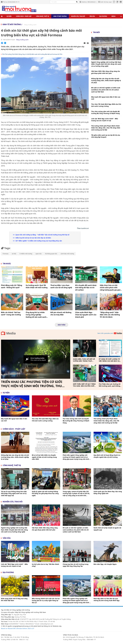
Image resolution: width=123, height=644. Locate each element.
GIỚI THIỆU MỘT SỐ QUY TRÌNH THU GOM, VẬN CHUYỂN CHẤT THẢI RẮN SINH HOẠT (84, 385)
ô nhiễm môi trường (26, 254)
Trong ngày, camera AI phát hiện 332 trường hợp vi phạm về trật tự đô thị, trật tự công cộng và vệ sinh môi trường (76, 494)
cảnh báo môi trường (67, 254)
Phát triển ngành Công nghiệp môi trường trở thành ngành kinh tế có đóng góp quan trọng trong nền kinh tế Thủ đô (77, 457)
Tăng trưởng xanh (30, 25)
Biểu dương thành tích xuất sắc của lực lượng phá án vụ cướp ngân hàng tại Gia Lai (46, 601)
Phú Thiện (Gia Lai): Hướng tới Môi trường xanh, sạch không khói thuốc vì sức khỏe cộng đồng (110, 385)
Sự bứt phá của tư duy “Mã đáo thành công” (45, 565)
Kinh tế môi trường (60, 16)
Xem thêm (61, 325)
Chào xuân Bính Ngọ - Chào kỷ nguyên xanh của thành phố (86, 315)
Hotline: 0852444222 (89, 2)
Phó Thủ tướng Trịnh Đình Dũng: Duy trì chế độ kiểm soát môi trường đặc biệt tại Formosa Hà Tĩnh (32, 54)
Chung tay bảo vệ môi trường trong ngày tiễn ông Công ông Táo (76, 565)
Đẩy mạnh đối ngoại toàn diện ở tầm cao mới (106, 98)
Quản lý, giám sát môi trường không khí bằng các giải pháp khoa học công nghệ (45, 493)
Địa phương (103, 16)
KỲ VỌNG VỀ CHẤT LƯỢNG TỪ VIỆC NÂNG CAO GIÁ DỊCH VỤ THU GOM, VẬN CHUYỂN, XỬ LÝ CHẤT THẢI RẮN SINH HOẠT (110, 360)
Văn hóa (92, 16)
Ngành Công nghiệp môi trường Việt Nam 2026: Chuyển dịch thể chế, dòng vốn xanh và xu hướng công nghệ (106, 64)
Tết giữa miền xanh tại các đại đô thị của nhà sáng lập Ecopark (106, 136)
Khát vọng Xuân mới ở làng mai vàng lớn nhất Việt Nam (14, 600)
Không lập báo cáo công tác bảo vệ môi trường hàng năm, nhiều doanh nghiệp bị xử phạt (106, 81)
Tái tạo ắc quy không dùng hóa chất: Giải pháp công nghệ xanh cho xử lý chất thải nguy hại (14, 493)
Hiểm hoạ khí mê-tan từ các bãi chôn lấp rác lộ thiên (33, 238)
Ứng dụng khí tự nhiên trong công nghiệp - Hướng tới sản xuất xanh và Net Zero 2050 (36, 315)
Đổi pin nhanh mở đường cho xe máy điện (61, 314)
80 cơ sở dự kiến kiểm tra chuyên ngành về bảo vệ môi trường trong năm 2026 (44, 457)
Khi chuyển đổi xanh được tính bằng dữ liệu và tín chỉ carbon (86, 288)
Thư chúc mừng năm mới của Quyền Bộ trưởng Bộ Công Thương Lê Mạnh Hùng (105, 112)
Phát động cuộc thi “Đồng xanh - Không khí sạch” (12, 286)
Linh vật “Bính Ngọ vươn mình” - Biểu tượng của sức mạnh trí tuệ (105, 120)
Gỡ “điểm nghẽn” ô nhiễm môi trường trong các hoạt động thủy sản (38, 241)
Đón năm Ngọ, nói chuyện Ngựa (105, 564)
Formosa (5, 254)
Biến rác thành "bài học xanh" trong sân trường (11, 314)
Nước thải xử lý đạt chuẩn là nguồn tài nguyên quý (107, 529)
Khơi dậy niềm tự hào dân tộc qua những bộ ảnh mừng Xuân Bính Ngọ (107, 600)
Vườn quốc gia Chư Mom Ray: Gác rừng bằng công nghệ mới (108, 492)
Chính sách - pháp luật (14, 429)
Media (113, 16)
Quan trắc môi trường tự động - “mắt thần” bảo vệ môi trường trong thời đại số (42, 235)
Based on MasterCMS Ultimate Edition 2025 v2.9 (18, 628)
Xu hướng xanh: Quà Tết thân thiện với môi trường (37, 286)
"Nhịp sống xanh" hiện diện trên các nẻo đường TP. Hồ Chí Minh (110, 315)
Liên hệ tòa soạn (106, 2)
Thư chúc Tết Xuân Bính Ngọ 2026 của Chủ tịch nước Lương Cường (106, 105)
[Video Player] (36, 359)
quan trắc (39, 254)
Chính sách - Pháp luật (24, 16)
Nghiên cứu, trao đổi (78, 16)
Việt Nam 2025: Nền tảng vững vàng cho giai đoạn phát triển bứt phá (106, 72)
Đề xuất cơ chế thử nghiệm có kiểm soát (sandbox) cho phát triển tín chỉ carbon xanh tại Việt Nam (106, 90)
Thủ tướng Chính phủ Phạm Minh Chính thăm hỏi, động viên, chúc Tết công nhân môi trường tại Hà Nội (106, 128)
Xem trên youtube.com (105, 333)
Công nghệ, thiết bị (43, 16)
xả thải (14, 254)
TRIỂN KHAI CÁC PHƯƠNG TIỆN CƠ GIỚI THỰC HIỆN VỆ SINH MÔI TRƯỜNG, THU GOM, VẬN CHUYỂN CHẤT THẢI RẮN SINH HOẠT (32, 384)
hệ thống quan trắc (51, 254)
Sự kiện (9, 16)
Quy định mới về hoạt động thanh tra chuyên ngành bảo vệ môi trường (107, 456)
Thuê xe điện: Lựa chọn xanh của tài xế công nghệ (61, 286)
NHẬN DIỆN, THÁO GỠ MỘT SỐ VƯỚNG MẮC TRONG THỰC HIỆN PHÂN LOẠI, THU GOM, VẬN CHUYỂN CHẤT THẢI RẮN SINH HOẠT (84, 360)
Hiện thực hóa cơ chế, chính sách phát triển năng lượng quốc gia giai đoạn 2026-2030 (110, 288)
